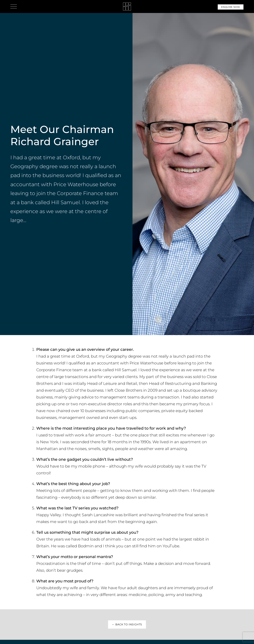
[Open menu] (14, 6)
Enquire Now (231, 7)
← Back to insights (127, 624)
